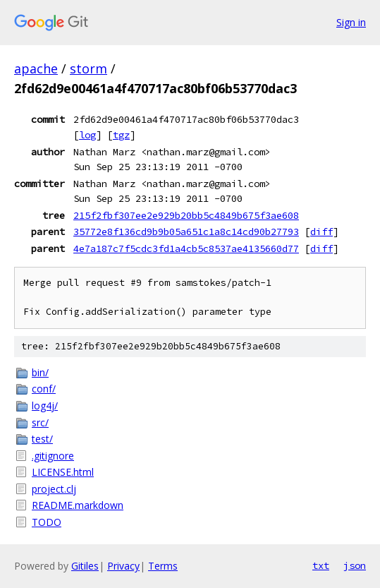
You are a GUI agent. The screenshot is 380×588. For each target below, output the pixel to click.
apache (36, 68)
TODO (47, 522)
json (355, 565)
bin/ (40, 372)
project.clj (54, 489)
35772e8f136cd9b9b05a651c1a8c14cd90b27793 (186, 232)
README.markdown (78, 505)
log (87, 135)
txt (321, 565)
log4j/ (45, 406)
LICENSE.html (63, 472)
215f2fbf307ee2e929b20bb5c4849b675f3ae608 (186, 215)
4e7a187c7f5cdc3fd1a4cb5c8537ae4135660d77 (186, 248)
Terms (163, 566)
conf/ (44, 389)
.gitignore (53, 456)
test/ (42, 439)
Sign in (351, 22)
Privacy (123, 566)
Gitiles (85, 566)
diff (321, 232)
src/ (40, 422)
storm (88, 68)
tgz (121, 135)
